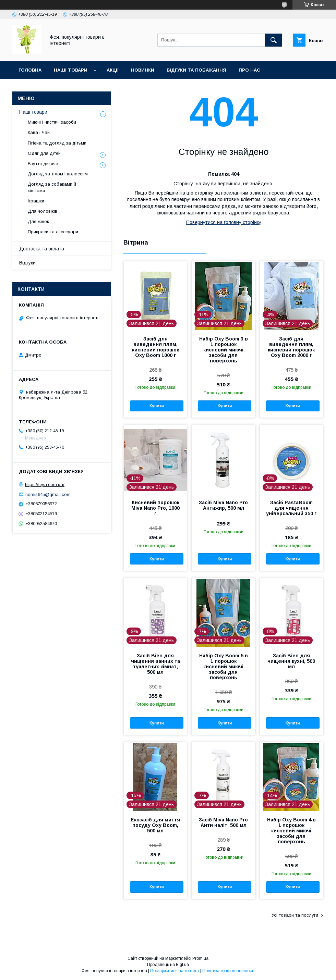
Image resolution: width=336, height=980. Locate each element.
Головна (30, 70)
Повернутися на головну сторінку (224, 222)
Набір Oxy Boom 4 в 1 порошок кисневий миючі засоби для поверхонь (291, 831)
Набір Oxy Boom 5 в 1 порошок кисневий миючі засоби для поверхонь (224, 667)
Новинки (143, 70)
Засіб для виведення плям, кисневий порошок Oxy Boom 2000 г (291, 347)
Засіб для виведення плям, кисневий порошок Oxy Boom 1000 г (155, 347)
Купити (157, 406)
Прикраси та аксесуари (53, 232)
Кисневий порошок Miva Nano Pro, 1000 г (155, 508)
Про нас (249, 70)
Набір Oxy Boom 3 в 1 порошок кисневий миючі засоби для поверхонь (224, 350)
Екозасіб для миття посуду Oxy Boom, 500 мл (155, 825)
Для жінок (38, 221)
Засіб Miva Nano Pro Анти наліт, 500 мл (223, 822)
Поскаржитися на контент (175, 971)
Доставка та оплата (42, 249)
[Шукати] (274, 40)
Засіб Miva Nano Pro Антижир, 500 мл (223, 505)
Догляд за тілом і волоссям (58, 174)
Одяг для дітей (44, 153)
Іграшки (36, 201)
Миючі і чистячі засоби (52, 122)
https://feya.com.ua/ (45, 485)
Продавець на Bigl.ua (168, 965)
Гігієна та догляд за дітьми (57, 143)
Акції (113, 70)
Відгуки (27, 263)
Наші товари (71, 70)
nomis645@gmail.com (48, 494)
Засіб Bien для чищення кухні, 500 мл (291, 661)
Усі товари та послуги (295, 915)
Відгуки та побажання (196, 70)
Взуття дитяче (43, 164)
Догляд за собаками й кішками (52, 187)
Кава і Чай (39, 132)
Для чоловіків (43, 211)
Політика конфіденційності (228, 971)
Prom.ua (200, 958)
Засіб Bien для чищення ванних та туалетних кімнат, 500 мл (155, 664)
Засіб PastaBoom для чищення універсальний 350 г (291, 508)
